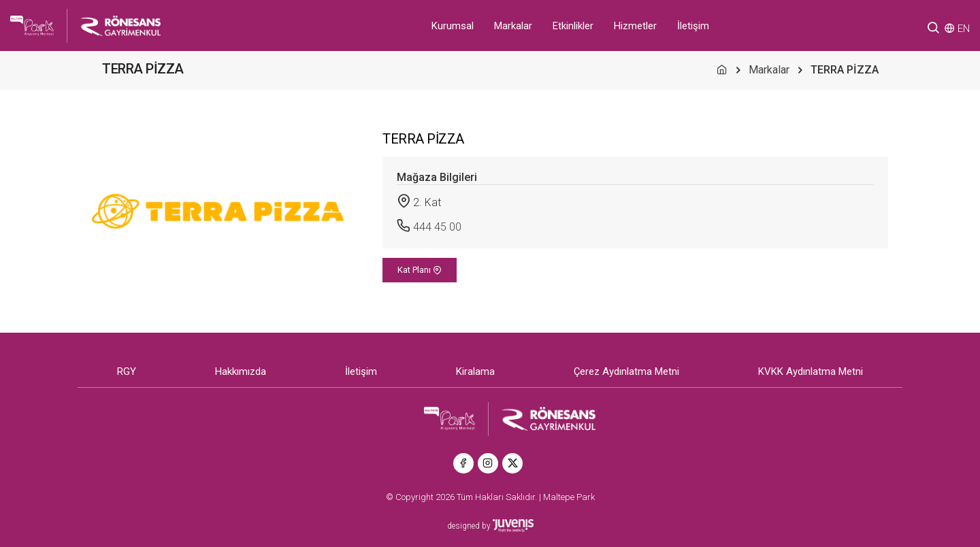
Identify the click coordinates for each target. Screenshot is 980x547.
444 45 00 (437, 227)
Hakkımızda (241, 371)
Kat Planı (420, 270)
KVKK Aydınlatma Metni (811, 371)
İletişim (693, 26)
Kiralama (475, 371)
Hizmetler (635, 26)
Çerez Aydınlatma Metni (626, 371)
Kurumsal (453, 26)
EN (964, 29)
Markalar (513, 26)
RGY (127, 371)
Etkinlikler (573, 26)
